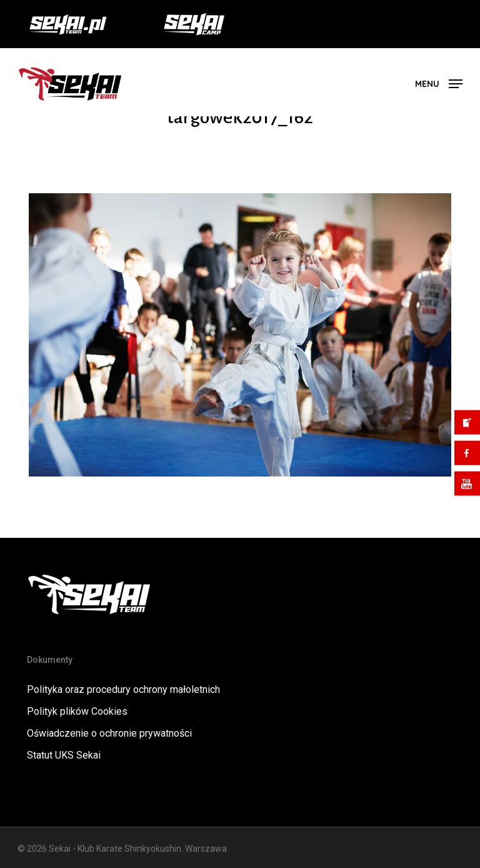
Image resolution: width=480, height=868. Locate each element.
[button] (439, 83)
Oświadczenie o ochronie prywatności (109, 733)
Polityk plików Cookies (77, 711)
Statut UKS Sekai (64, 755)
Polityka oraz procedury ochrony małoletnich (123, 689)
